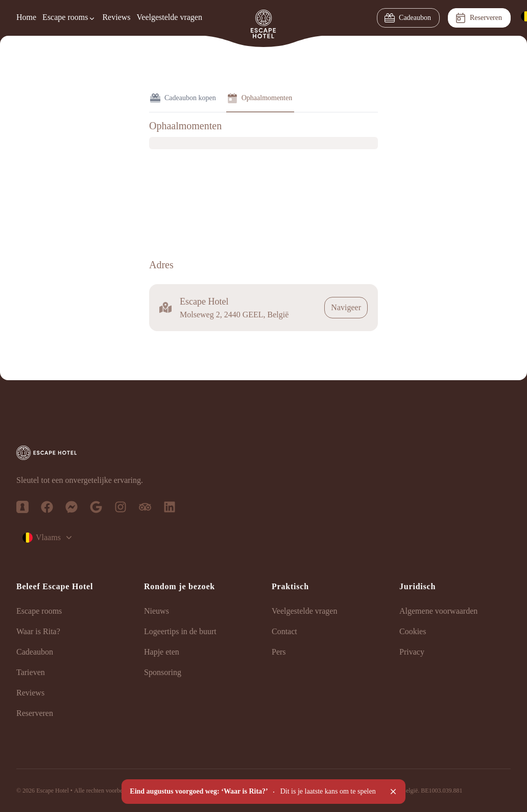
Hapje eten (162, 652)
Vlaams (48, 538)
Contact (284, 631)
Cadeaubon (408, 18)
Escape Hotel (53, 791)
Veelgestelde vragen (170, 17)
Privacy (412, 652)
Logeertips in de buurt (180, 631)
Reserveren (479, 18)
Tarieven (31, 672)
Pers (279, 652)
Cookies (413, 631)
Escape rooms (39, 611)
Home (26, 17)
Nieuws (157, 611)
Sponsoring (163, 672)
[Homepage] (263, 18)
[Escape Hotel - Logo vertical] (263, 453)
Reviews (116, 17)
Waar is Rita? (38, 631)
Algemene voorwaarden (438, 611)
